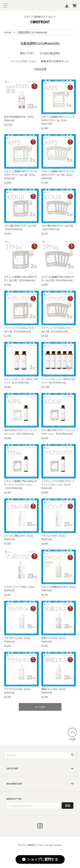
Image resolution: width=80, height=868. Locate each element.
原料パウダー (28, 53)
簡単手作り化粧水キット (55, 61)
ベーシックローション (24, 61)
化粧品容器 (40, 69)
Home (8, 32)
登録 (68, 805)
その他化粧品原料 (50, 53)
